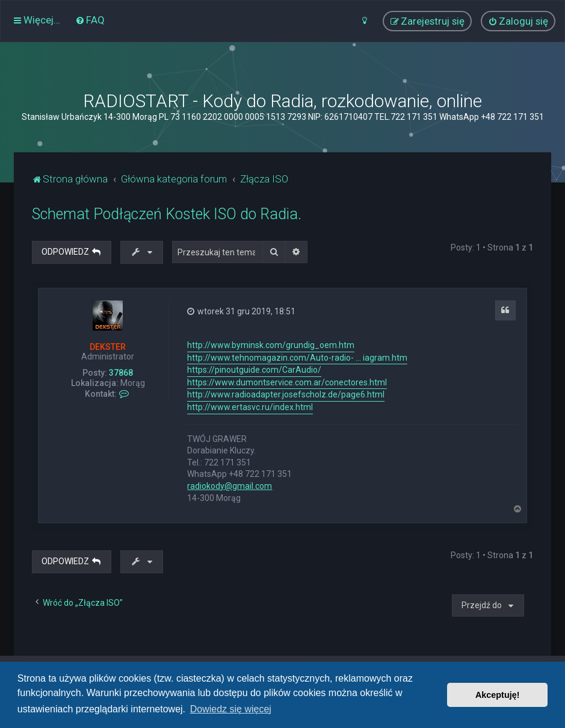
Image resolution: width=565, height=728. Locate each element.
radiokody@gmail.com (230, 486)
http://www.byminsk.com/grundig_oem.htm (271, 345)
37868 (121, 373)
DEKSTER (108, 347)
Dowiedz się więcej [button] (231, 709)
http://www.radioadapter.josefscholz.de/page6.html (286, 394)
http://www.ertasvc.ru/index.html (250, 407)
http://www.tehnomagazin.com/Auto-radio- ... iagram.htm (297, 358)
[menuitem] (90, 20)
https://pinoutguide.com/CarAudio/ (254, 370)
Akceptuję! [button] (498, 695)
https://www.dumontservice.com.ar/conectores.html (287, 382)
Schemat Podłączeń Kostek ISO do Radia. (167, 214)
